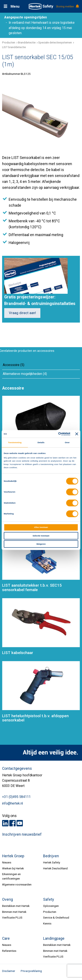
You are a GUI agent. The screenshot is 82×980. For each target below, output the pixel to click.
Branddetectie (27, 42)
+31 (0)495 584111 (16, 797)
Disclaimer (9, 971)
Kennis (47, 923)
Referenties (9, 951)
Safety (49, 899)
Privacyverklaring (31, 971)
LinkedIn (5, 823)
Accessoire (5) (14, 365)
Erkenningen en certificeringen (11, 876)
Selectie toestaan (41, 536)
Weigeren (41, 544)
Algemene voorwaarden (17, 884)
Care (6, 938)
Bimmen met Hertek (14, 912)
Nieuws (7, 862)
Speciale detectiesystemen (55, 42)
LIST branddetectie (14, 47)
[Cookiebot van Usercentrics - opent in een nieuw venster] (53, 434)
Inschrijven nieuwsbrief (22, 834)
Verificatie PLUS (12, 917)
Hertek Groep (13, 856)
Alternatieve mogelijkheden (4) (25, 374)
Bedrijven (51, 856)
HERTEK (41, 6)
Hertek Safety (52, 862)
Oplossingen (51, 906)
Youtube (20, 823)
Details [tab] (41, 442)
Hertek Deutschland (55, 868)
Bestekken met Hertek (16, 906)
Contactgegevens (17, 768)
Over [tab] (67, 442)
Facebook (12, 823)
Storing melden (67, 7)
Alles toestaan (41, 527)
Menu (15, 6)
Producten (9, 42)
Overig (8, 899)
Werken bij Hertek (13, 868)
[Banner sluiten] (77, 434)
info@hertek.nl (12, 803)
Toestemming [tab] (15, 442)
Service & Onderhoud (56, 917)
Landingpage (54, 938)
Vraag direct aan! (22, 313)
